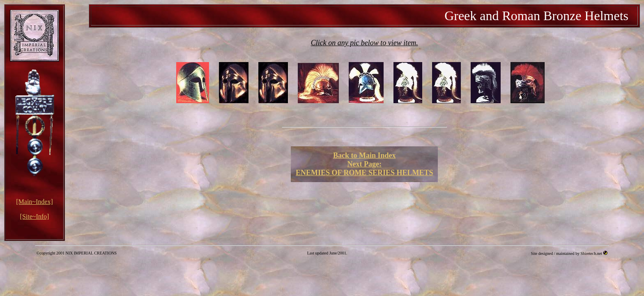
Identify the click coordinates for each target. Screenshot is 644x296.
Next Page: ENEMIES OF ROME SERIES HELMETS (364, 168)
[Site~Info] (35, 216)
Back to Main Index (365, 155)
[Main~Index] (34, 202)
